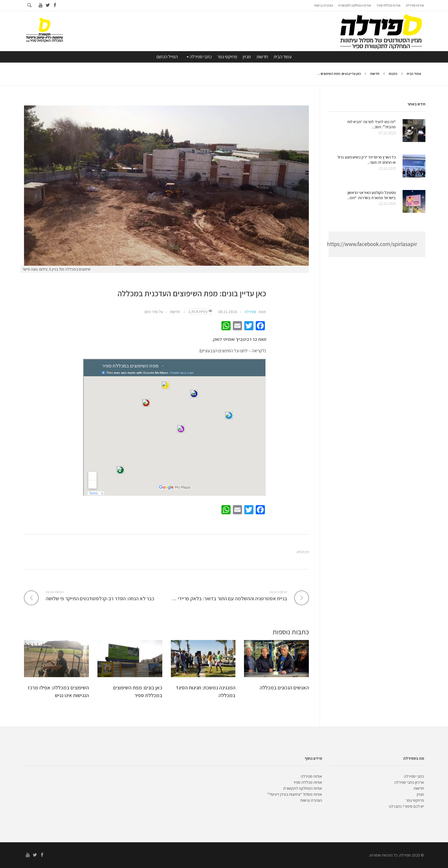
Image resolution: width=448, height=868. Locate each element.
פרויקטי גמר (227, 57)
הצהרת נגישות (311, 800)
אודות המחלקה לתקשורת (303, 788)
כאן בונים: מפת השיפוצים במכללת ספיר (138, 691)
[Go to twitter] (48, 5)
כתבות (393, 74)
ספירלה (250, 312)
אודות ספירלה (311, 776)
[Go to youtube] (40, 5)
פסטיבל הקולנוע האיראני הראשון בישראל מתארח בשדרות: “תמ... (372, 195)
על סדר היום (154, 312)
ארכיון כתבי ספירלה (409, 782)
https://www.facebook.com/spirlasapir (372, 244)
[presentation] (166, 186)
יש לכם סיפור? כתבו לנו (407, 806)
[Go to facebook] (55, 5)
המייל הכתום (167, 57)
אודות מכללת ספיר (308, 782)
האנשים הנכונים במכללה (284, 688)
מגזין (247, 57)
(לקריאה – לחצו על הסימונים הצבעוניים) (233, 351)
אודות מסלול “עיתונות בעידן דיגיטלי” (295, 794)
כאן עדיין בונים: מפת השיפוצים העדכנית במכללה (192, 294)
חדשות (262, 57)
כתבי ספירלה (198, 57)
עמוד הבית (283, 57)
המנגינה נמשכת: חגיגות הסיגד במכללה (206, 691)
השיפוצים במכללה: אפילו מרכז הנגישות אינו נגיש (58, 691)
